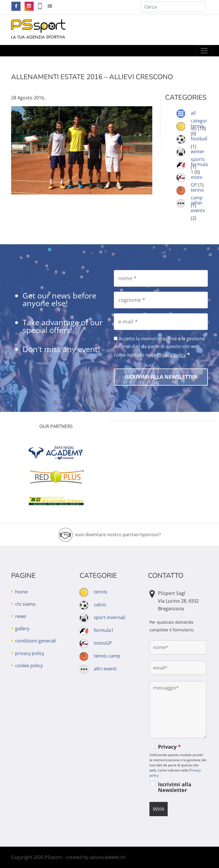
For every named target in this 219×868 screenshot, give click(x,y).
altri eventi (105, 669)
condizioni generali (36, 641)
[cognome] (161, 300)
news (21, 616)
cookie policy (29, 666)
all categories (199, 121)
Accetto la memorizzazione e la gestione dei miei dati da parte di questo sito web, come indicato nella (159, 347)
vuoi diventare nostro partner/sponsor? (118, 535)
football (199, 139)
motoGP (103, 643)
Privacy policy (171, 355)
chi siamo (25, 604)
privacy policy (30, 653)
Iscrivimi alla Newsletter (175, 787)
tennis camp (107, 656)
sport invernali (109, 617)
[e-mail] (161, 322)
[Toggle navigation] (204, 51)
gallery (22, 629)
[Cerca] (173, 7)
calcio (100, 605)
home (21, 592)
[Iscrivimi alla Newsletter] (161, 377)
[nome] (161, 278)
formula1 (104, 630)
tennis (197, 126)
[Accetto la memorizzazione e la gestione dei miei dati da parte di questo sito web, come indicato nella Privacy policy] (116, 338)
